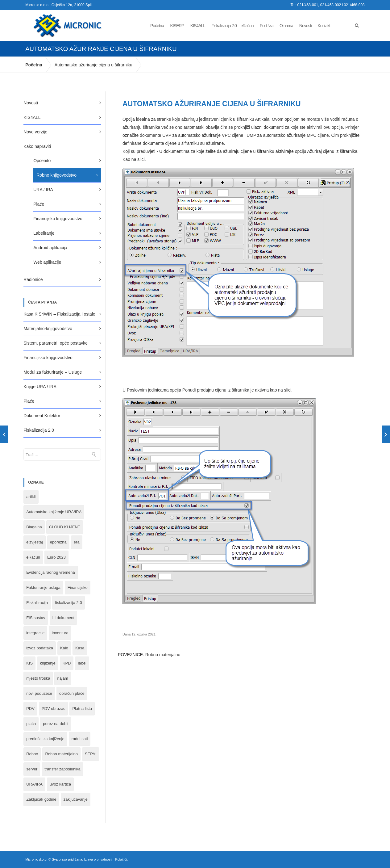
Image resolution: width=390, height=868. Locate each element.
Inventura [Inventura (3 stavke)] (60, 633)
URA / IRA (43, 190)
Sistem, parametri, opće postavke (56, 343)
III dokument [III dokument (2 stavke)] (64, 618)
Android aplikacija (50, 248)
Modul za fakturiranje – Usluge (53, 372)
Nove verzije (35, 132)
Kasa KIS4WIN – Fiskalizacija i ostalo (59, 314)
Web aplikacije (47, 262)
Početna (157, 26)
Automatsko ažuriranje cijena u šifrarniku (93, 65)
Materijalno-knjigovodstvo (48, 329)
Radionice (33, 279)
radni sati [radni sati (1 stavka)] (80, 739)
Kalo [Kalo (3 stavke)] (64, 648)
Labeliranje (44, 233)
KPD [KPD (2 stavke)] (67, 663)
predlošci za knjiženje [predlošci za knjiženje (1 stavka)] (45, 739)
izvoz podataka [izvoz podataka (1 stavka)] (40, 648)
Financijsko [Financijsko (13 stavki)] (78, 587)
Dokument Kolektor (42, 416)
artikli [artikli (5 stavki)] (31, 497)
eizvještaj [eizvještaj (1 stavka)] (34, 542)
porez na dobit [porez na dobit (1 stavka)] (56, 724)
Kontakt (324, 26)
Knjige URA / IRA (40, 387)
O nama (286, 26)
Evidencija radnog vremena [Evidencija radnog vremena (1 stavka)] (51, 572)
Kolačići (121, 859)
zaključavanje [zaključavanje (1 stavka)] (76, 799)
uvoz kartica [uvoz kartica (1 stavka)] (60, 784)
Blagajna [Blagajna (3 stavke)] (34, 527)
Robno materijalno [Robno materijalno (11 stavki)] (61, 754)
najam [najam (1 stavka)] (62, 678)
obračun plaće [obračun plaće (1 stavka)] (72, 693)
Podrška (267, 26)
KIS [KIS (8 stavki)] (29, 663)
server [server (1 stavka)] (32, 769)
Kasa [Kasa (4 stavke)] (80, 648)
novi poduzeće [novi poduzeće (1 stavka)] (39, 693)
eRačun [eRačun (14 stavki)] (33, 557)
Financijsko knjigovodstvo (58, 219)
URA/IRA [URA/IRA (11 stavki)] (34, 784)
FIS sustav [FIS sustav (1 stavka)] (36, 618)
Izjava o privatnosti (98, 859)
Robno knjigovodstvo (56, 175)
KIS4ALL (198, 26)
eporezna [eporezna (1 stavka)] (58, 542)
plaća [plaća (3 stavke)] (31, 724)
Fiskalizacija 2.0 (39, 430)
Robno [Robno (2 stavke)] (32, 754)
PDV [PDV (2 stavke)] (30, 709)
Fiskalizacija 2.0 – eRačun (232, 26)
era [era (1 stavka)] (77, 542)
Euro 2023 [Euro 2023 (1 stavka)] (56, 557)
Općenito (42, 161)
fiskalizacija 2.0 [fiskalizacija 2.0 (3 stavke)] (68, 603)
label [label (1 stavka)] (82, 663)
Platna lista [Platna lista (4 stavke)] (82, 709)
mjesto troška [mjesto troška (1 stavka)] (38, 678)
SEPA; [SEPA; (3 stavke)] (91, 754)
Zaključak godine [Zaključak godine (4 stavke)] (41, 799)
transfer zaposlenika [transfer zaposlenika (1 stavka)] (62, 769)
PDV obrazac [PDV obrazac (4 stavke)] (54, 709)
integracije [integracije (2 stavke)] (35, 633)
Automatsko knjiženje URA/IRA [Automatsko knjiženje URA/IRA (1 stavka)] (54, 512)
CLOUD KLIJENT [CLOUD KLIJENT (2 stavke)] (65, 527)
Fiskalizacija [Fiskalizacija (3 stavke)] (37, 603)
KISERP (177, 26)
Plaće (39, 204)
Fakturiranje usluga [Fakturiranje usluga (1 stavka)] (43, 587)
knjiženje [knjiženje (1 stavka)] (48, 663)
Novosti (305, 26)
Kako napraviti (37, 146)
